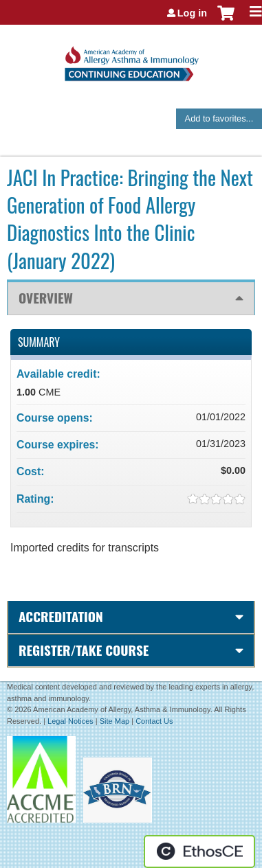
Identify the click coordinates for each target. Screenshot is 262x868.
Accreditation (61, 616)
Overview (46, 298)
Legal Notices (70, 721)
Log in (192, 13)
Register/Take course (84, 650)
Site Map (114, 721)
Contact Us (154, 721)
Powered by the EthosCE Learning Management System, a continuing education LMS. (199, 852)
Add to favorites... (219, 118)
